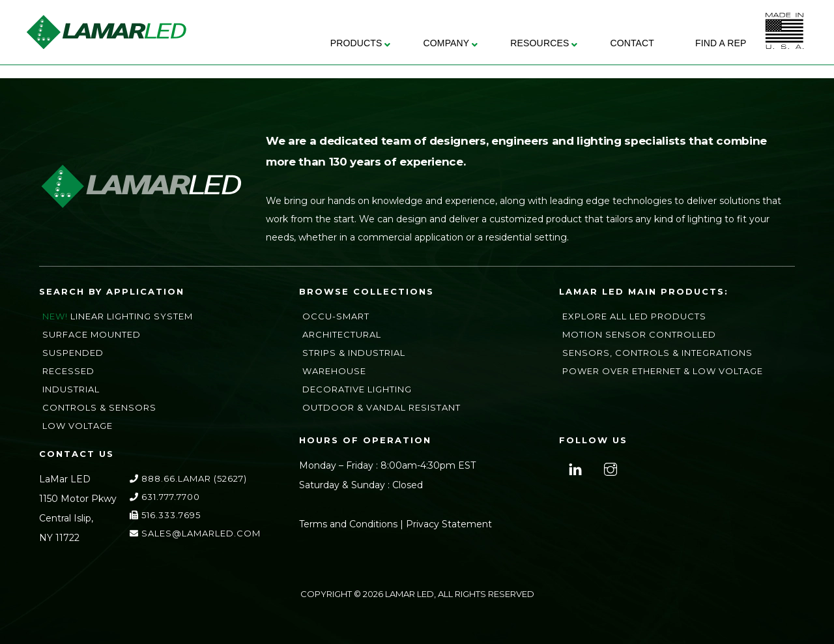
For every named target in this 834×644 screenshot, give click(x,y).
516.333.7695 (165, 515)
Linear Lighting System (132, 316)
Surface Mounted (92, 334)
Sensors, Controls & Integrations (657, 353)
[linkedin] (574, 468)
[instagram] (609, 468)
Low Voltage (78, 426)
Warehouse (334, 371)
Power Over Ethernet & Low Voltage (663, 371)
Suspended (73, 353)
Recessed (68, 371)
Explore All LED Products (634, 316)
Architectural (342, 334)
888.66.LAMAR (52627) (188, 478)
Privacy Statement (449, 524)
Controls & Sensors (99, 407)
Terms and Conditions (348, 524)
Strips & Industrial (354, 353)
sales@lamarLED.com (195, 533)
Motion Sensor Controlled (639, 334)
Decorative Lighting (357, 389)
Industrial (71, 389)
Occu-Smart (336, 316)
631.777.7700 (165, 497)
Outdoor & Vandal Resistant (381, 407)
